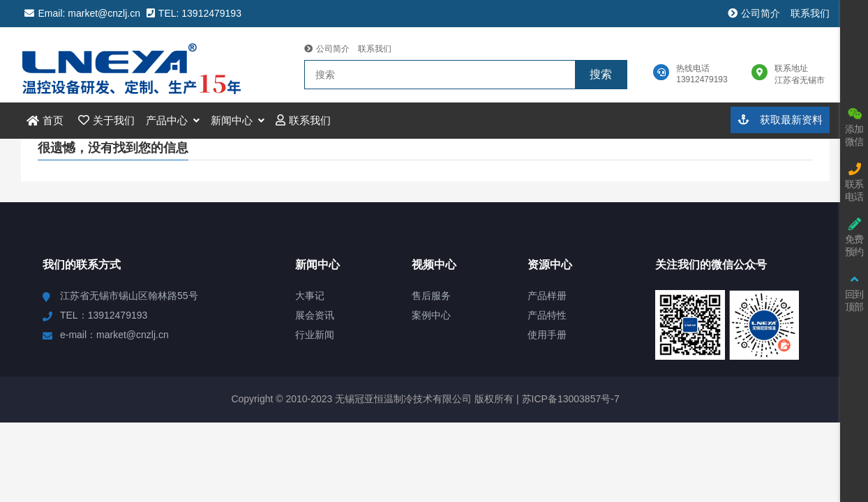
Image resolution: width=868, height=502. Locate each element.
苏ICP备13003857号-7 (569, 399)
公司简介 (754, 13)
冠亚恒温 (138, 65)
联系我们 (810, 13)
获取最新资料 (780, 120)
